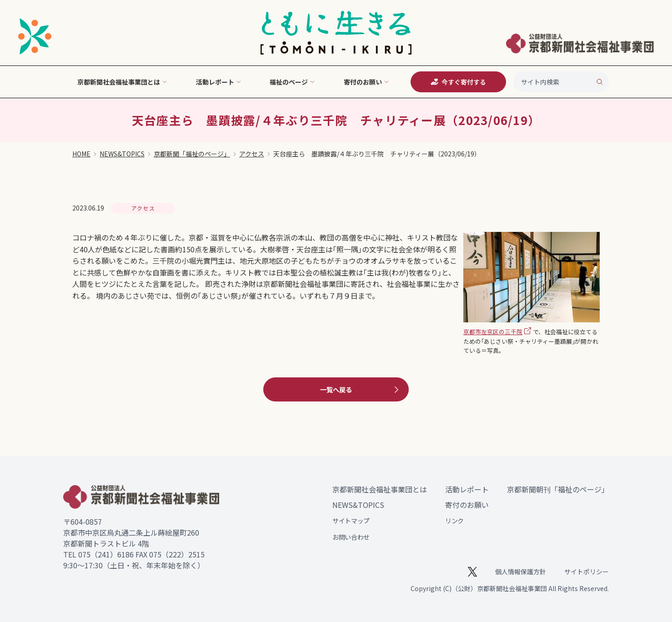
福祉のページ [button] (292, 82)
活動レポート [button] (219, 82)
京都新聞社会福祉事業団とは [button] (122, 82)
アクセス (252, 154)
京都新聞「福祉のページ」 (192, 154)
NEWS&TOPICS (122, 154)
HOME (81, 154)
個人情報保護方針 (521, 572)
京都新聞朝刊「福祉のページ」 (558, 489)
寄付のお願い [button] (366, 82)
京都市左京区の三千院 (493, 332)
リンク (454, 521)
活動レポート (467, 489)
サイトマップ (351, 521)
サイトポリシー (587, 572)
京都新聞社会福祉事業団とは (380, 489)
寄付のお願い (467, 505)
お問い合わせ (351, 537)
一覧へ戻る (361, 390)
